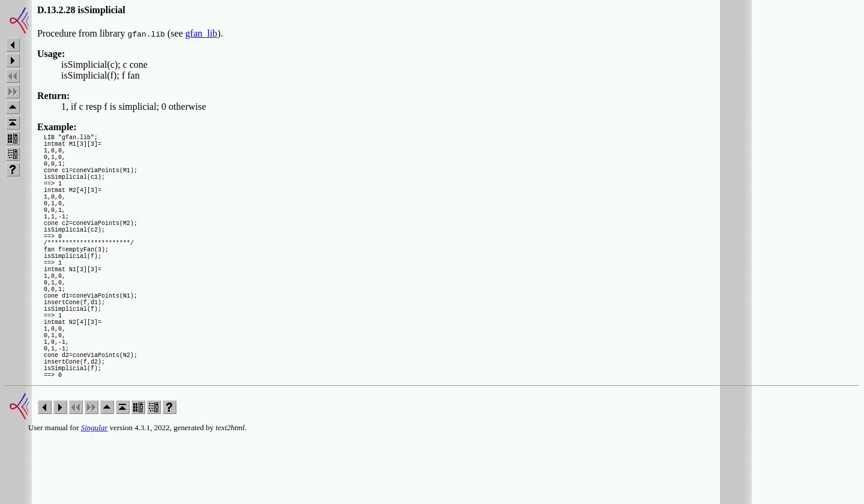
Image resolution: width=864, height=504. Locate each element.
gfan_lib (201, 33)
